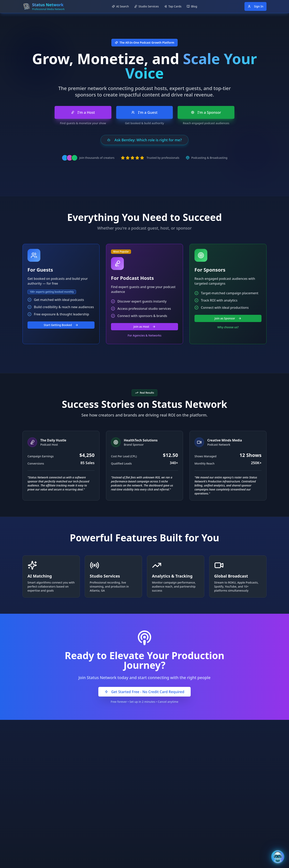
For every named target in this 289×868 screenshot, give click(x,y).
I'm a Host (83, 112)
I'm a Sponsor (206, 112)
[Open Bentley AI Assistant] (278, 857)
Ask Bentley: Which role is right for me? (144, 140)
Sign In (255, 6)
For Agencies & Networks (144, 335)
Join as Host (144, 327)
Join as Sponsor (228, 318)
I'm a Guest (144, 112)
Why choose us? (228, 327)
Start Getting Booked (61, 325)
